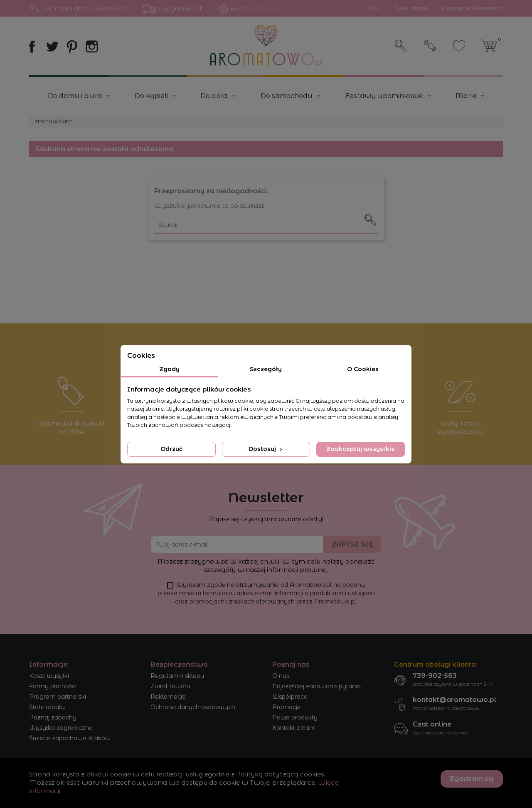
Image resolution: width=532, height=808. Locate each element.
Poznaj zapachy (53, 717)
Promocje (287, 707)
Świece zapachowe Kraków (70, 738)
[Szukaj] (266, 225)
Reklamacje (168, 697)
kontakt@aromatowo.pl (455, 700)
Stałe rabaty (47, 707)
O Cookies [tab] (363, 369)
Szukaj (401, 46)
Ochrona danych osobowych (193, 707)
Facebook (32, 47)
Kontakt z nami (294, 728)
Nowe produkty (295, 717)
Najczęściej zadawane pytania (316, 686)
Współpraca (290, 697)
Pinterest (72, 47)
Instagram (92, 47)
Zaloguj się (430, 46)
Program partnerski (58, 697)
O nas (281, 676)
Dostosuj (266, 449)
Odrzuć (171, 449)
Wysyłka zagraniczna (61, 728)
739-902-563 (435, 676)
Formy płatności (53, 686)
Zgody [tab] (169, 369)
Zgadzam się (472, 779)
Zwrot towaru (170, 686)
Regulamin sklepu (177, 676)
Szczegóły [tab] (266, 369)
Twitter (52, 47)
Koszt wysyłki (49, 676)
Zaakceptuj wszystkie (361, 449)
